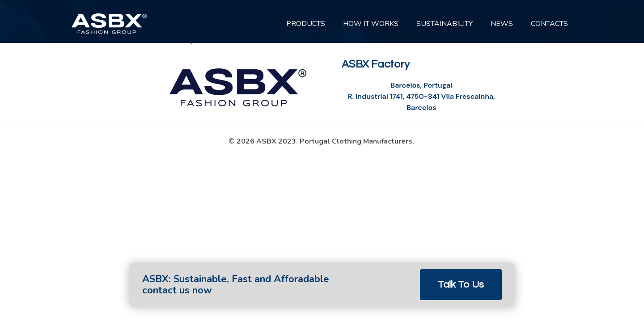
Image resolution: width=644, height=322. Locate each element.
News (502, 24)
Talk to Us (461, 285)
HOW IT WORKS (371, 24)
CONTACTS (549, 24)
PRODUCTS (306, 24)
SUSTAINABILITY (445, 24)
